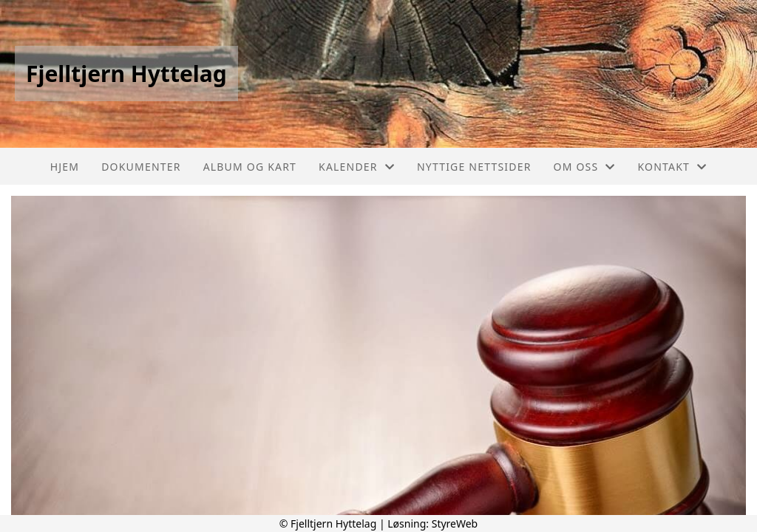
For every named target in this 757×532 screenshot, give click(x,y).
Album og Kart (250, 167)
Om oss (585, 167)
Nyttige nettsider (474, 167)
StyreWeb (455, 524)
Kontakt (673, 167)
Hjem (65, 167)
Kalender (357, 167)
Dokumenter (141, 167)
